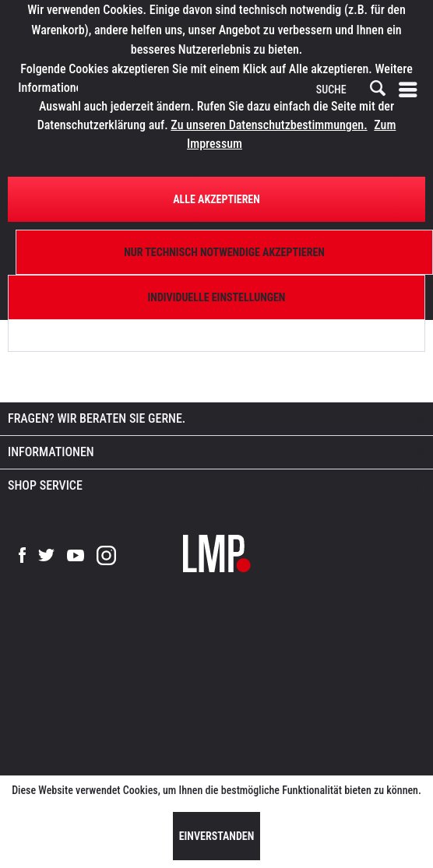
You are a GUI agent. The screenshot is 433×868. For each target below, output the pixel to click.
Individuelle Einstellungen (217, 297)
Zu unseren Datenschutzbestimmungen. (269, 125)
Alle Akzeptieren (216, 199)
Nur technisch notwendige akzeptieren (224, 252)
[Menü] (411, 90)
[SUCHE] (350, 90)
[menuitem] (411, 90)
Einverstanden (217, 836)
